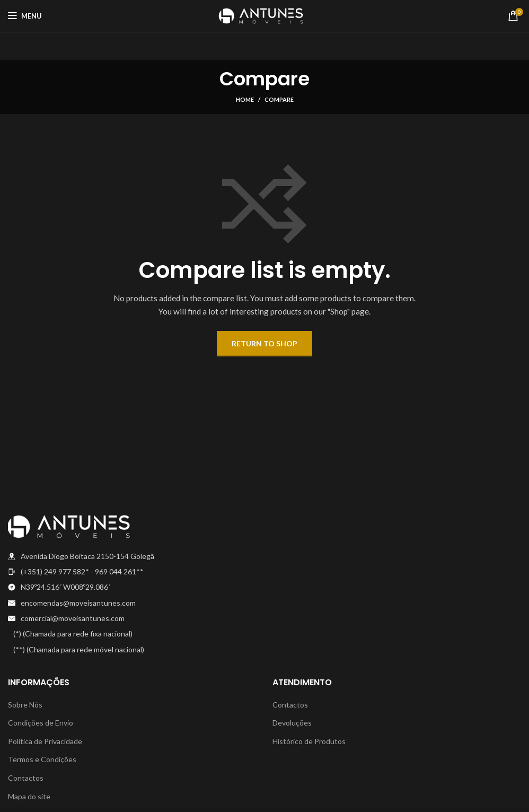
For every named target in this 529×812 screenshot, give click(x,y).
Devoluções (292, 723)
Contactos (26, 778)
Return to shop (264, 343)
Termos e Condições (42, 759)
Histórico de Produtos (309, 741)
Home (245, 99)
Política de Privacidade (45, 741)
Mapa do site (29, 796)
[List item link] (132, 572)
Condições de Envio (41, 723)
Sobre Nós (25, 705)
